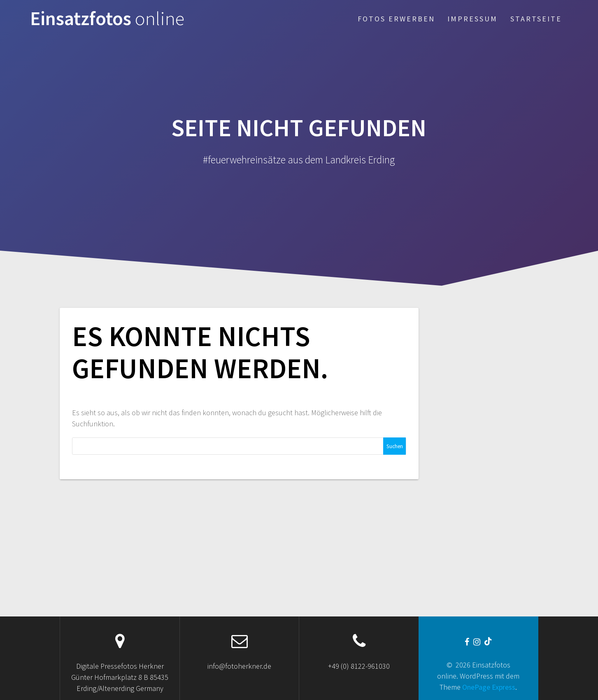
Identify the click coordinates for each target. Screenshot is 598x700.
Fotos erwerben (396, 19)
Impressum (472, 19)
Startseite (536, 19)
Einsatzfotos (107, 19)
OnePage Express (489, 687)
